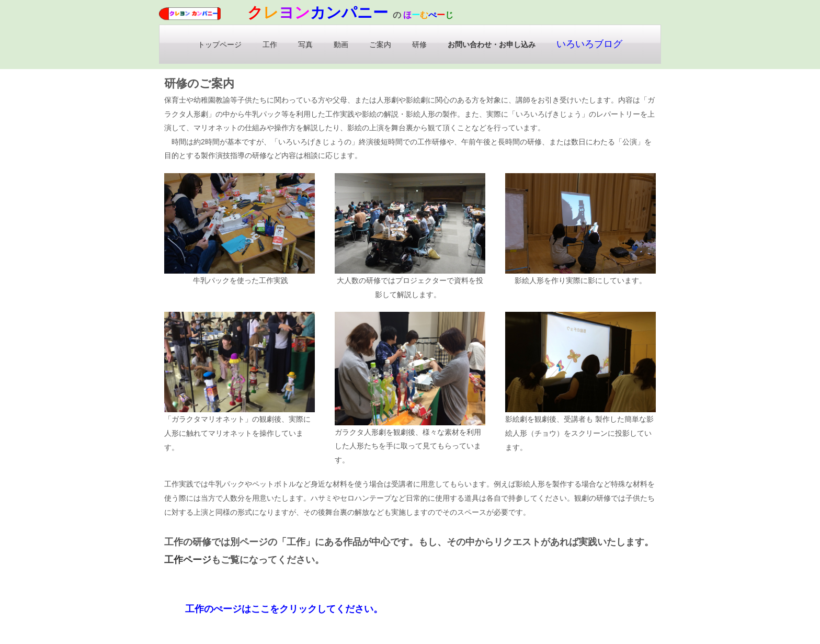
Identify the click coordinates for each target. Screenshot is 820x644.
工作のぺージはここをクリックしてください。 (284, 609)
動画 (341, 44)
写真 (305, 44)
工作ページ (188, 560)
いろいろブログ (589, 44)
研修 (419, 44)
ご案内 (380, 44)
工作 (270, 44)
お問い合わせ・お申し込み (492, 44)
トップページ (220, 44)
